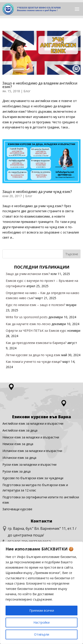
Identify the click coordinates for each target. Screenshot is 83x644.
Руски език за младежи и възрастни (29, 464)
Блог (27, 91)
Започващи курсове (17, 509)
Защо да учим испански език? (28, 274)
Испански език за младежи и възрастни (32, 451)
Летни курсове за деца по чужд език (33, 355)
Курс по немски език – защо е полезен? (35, 305)
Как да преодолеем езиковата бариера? (36, 343)
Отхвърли (42, 634)
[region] (41, 593)
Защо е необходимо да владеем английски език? (40, 85)
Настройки (41, 622)
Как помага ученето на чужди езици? (34, 362)
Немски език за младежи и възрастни (31, 437)
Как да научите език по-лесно (28, 324)
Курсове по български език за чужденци (33, 478)
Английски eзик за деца (20, 430)
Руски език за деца (16, 471)
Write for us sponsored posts (27, 317)
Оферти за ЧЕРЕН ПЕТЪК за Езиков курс (36, 331)
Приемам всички (42, 610)
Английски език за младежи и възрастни (33, 423)
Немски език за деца (18, 444)
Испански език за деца (19, 458)
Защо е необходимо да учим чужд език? (37, 192)
